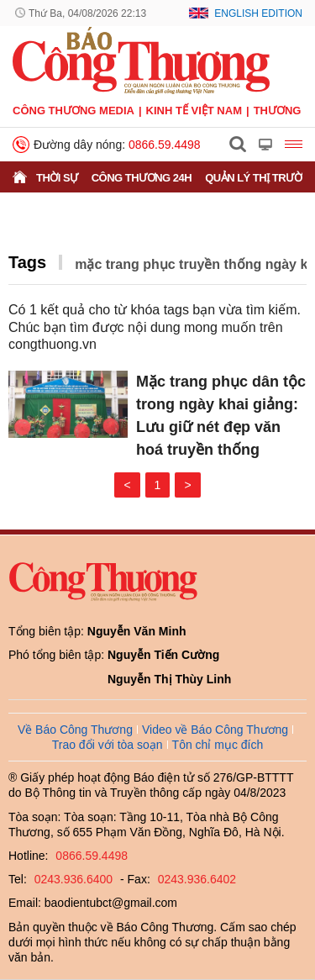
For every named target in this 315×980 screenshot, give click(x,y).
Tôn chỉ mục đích (218, 745)
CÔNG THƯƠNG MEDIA (73, 111)
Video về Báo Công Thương (215, 730)
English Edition (258, 13)
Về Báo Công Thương (75, 730)
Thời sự (57, 178)
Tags (27, 262)
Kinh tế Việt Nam (194, 111)
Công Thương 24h (142, 178)
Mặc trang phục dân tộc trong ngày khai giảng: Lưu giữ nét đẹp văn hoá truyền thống (221, 416)
